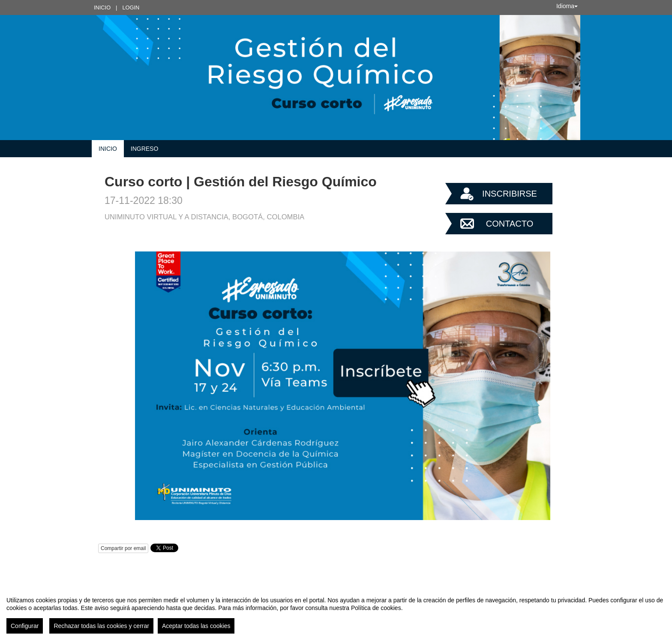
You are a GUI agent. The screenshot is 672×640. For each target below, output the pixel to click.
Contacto (510, 224)
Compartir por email (123, 548)
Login (131, 7)
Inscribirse (510, 194)
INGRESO (145, 149)
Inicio (102, 7)
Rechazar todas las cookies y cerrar (101, 626)
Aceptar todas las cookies (196, 626)
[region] (336, 612)
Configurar (25, 626)
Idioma (567, 6)
